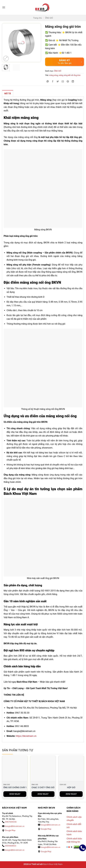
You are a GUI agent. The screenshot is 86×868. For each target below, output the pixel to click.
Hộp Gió (71, 787)
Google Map (10, 830)
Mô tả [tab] (8, 94)
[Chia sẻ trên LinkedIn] (73, 82)
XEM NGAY (15, 794)
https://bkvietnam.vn (26, 736)
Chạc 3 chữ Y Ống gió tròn (46, 787)
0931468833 (11, 846)
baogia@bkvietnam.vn (15, 826)
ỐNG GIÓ (49, 18)
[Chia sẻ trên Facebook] (53, 82)
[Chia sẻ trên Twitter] (58, 82)
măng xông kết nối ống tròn (70, 75)
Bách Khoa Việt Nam (53, 864)
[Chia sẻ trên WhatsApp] (48, 82)
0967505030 (11, 822)
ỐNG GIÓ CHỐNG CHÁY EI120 (17, 787)
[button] (4, 7)
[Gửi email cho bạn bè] (63, 82)
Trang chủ (37, 18)
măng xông (53, 75)
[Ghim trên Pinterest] (68, 82)
